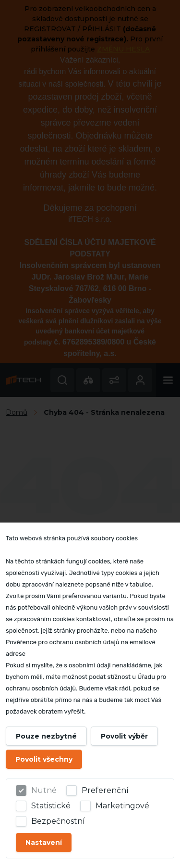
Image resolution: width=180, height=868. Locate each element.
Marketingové (122, 806)
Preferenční (105, 790)
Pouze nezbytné (46, 736)
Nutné (44, 790)
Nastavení (44, 842)
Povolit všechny (44, 759)
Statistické (51, 806)
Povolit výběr (124, 736)
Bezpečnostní (58, 821)
